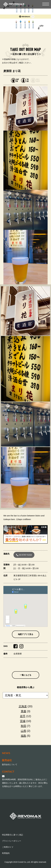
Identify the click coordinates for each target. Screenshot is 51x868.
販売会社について (10, 764)
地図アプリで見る (26, 634)
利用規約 (6, 853)
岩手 (23, 716)
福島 (24, 736)
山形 (24, 731)
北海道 (23, 706)
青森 (24, 711)
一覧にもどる (26, 675)
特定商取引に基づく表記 (13, 835)
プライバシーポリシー (12, 841)
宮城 (23, 721)
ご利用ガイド (8, 847)
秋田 (24, 726)
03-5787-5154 (24, 555)
